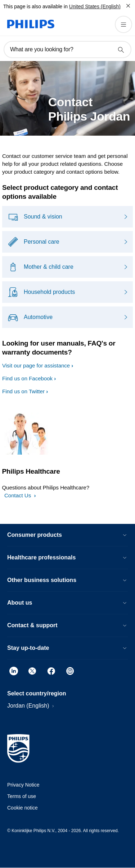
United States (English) (95, 6)
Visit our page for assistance (36, 365)
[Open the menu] (123, 24)
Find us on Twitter (23, 391)
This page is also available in (35, 6)
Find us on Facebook (27, 378)
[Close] (128, 6)
